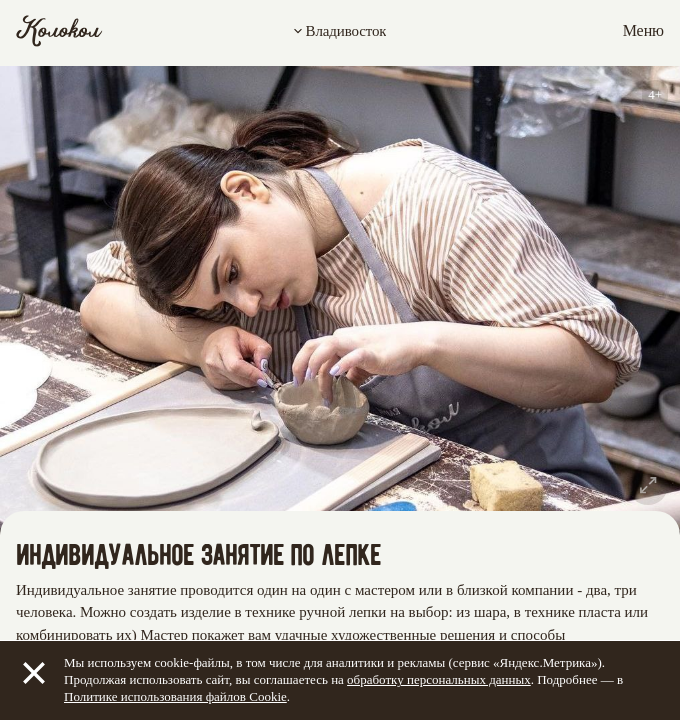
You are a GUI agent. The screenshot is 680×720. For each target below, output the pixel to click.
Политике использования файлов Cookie (175, 696)
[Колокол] (59, 31)
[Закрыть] (34, 673)
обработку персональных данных (439, 679)
